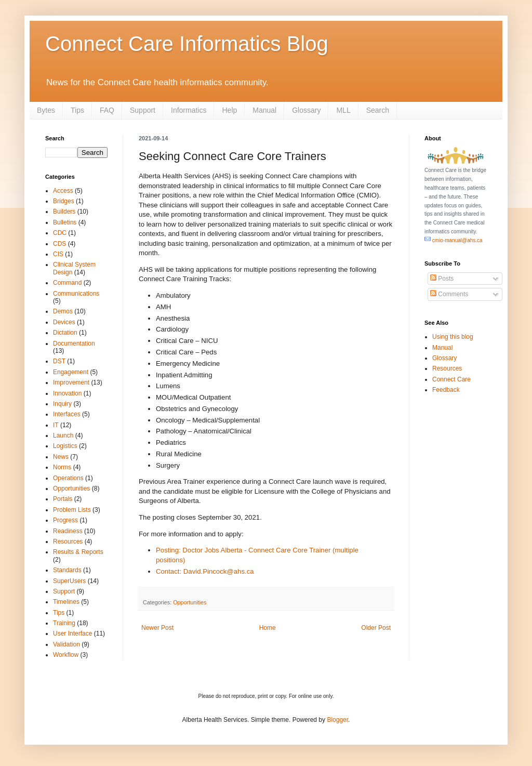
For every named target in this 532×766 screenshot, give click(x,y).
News (61, 457)
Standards (67, 570)
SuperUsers (69, 581)
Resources (68, 542)
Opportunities (190, 602)
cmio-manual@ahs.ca (454, 240)
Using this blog (453, 337)
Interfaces (67, 414)
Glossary (306, 110)
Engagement (71, 372)
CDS (59, 244)
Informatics (189, 110)
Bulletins (65, 222)
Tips (77, 110)
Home (268, 628)
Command (67, 283)
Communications (76, 294)
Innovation (67, 393)
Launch (63, 435)
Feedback (446, 390)
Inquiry (62, 404)
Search (378, 110)
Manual (264, 110)
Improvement (71, 382)
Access (63, 191)
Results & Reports (78, 552)
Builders (64, 212)
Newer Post (157, 628)
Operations (68, 478)
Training (64, 623)
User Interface (72, 633)
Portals (63, 499)
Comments (449, 294)
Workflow (66, 655)
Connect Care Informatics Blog (187, 44)
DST (59, 361)
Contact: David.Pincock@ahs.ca (205, 571)
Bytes (46, 110)
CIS (58, 254)
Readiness (68, 531)
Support (143, 110)
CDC (60, 233)
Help (229, 110)
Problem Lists (72, 510)
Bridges (64, 201)
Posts (442, 279)
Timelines (66, 602)
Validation (66, 644)
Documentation (74, 344)
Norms (62, 467)
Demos (63, 311)
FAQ (107, 110)
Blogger (337, 720)
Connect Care (451, 379)
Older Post (376, 628)
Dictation (65, 333)
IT (56, 425)
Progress (65, 520)
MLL (343, 110)
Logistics (65, 446)
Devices (64, 322)
